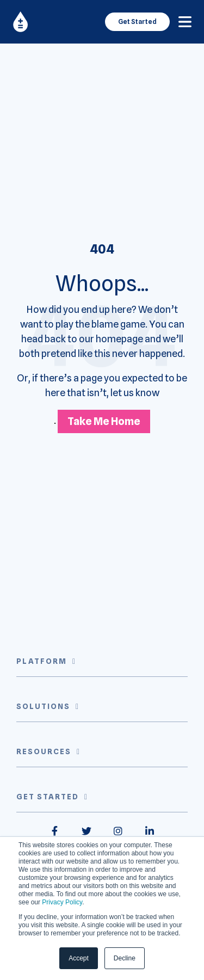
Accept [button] (79, 958)
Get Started (137, 21)
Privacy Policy (62, 902)
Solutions (43, 706)
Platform (42, 661)
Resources (44, 751)
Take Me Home (104, 421)
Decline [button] (125, 958)
